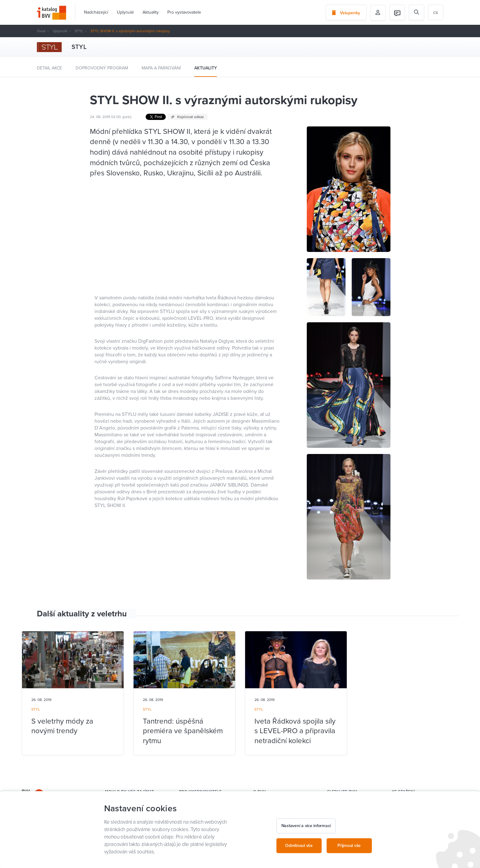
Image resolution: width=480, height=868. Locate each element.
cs (436, 13)
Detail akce (49, 68)
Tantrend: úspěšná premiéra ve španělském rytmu (183, 731)
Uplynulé (125, 12)
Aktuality (151, 12)
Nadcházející (96, 12)
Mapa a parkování (161, 68)
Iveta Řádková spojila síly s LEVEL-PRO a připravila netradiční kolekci (295, 731)
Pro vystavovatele (184, 12)
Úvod (41, 31)
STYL (79, 31)
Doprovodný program (102, 68)
